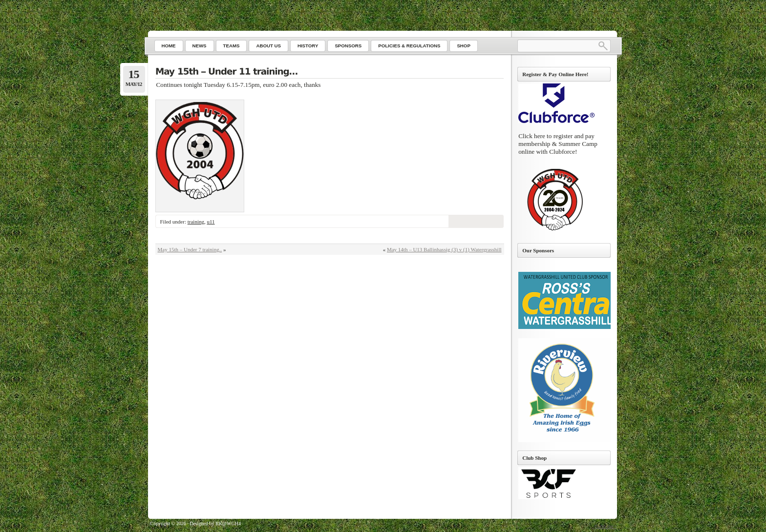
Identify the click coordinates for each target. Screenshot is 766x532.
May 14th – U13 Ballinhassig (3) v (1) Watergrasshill (444, 249)
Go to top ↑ (606, 526)
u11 (211, 222)
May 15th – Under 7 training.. (190, 249)
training (196, 222)
